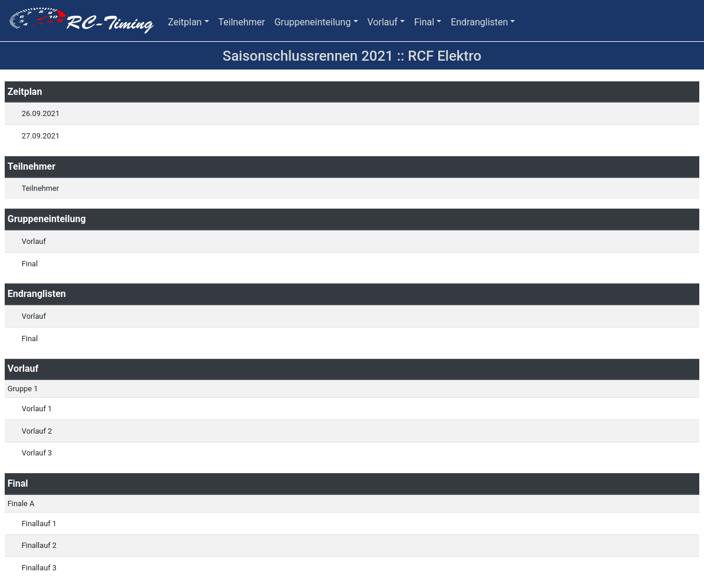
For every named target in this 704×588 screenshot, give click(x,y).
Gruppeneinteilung (313, 22)
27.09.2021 (41, 136)
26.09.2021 (41, 113)
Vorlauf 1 (37, 409)
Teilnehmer (242, 22)
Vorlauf (383, 22)
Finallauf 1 (39, 523)
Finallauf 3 (39, 568)
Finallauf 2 (39, 545)
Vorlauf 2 (37, 431)
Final (424, 22)
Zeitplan (185, 22)
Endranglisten (479, 22)
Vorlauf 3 (37, 453)
